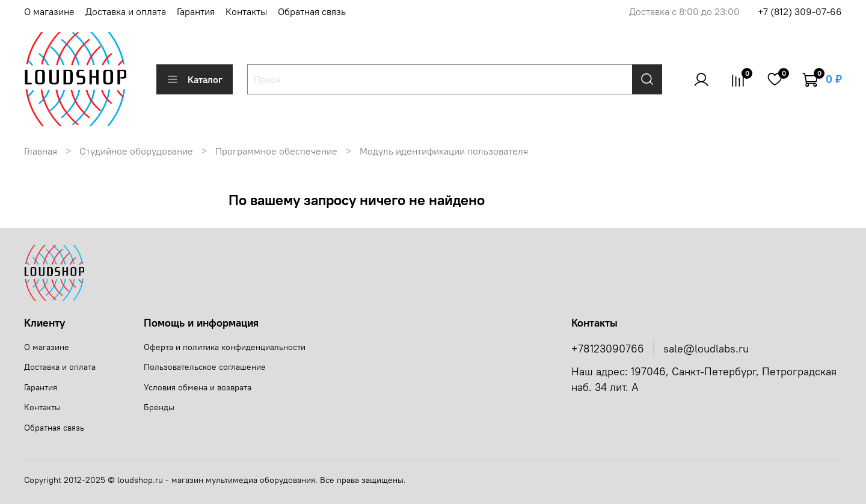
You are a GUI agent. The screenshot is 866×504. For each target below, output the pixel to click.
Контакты (246, 11)
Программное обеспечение (276, 151)
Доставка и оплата (126, 11)
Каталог (195, 79)
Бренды (159, 407)
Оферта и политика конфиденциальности (225, 347)
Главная (41, 151)
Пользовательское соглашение (205, 367)
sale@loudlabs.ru (706, 349)
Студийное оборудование (136, 151)
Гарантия (196, 11)
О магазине (49, 11)
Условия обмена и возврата (198, 387)
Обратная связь (312, 11)
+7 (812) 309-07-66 (800, 11)
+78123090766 (608, 349)
